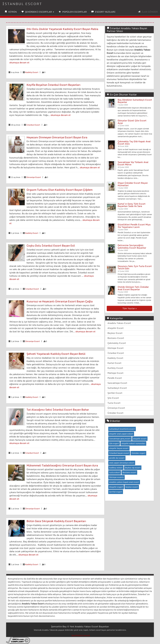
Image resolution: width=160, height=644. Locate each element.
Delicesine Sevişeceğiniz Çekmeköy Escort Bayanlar (132, 246)
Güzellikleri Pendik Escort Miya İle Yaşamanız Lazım (134, 226)
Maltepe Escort (115, 373)
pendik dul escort (117, 458)
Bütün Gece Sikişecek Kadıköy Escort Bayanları (56, 521)
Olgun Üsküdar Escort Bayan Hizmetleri (133, 184)
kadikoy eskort (116, 468)
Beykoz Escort (115, 333)
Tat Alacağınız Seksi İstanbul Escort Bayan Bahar (58, 410)
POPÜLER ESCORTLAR (73, 12)
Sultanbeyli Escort (117, 388)
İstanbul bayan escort (119, 453)
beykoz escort (132, 487)
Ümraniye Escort (34, 177)
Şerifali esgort (116, 492)
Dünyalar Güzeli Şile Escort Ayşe (132, 122)
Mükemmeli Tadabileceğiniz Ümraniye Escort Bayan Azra (62, 465)
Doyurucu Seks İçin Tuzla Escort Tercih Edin (135, 267)
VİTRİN (11, 12)
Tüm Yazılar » (130, 308)
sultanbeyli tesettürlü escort (122, 429)
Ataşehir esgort (116, 487)
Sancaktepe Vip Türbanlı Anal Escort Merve (133, 163)
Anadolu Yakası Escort (119, 323)
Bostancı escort (129, 472)
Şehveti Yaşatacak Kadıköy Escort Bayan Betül (56, 354)
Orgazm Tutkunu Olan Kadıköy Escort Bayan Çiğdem (60, 190)
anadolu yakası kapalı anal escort (124, 482)
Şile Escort (113, 398)
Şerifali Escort (115, 393)
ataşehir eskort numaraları (133, 443)
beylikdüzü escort (81, 635)
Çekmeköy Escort (117, 343)
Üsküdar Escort (115, 413)
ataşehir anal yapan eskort (121, 434)
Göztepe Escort (116, 348)
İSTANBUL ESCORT (22, 4)
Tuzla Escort (114, 403)
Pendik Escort (115, 378)
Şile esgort (114, 443)
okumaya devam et (19, 62)
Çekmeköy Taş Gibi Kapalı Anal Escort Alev (134, 143)
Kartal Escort (114, 363)
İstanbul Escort (33, 125)
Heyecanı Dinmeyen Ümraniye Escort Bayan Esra (57, 137)
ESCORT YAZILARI (103, 12)
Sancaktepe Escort (117, 383)
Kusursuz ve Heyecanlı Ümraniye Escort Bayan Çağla (60, 301)
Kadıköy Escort (32, 72)
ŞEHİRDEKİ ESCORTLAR (38, 12)
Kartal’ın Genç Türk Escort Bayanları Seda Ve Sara (132, 205)
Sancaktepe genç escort (120, 439)
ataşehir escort (140, 439)
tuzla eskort (115, 472)
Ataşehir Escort (116, 328)
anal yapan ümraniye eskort (122, 463)
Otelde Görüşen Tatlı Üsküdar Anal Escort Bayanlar (133, 288)
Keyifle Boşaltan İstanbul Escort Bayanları (54, 85)
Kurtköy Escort (115, 368)
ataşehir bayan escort (119, 448)
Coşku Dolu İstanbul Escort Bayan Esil (51, 246)
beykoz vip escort (133, 468)
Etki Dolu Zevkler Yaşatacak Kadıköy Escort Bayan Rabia (62, 29)
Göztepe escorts (116, 477)
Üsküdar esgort (138, 453)
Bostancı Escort (116, 338)
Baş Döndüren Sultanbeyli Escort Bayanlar (135, 101)
